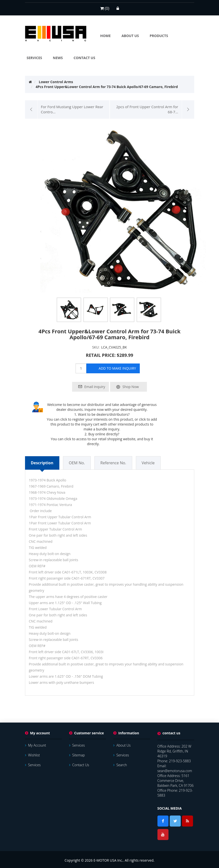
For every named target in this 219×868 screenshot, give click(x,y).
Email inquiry (95, 387)
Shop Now (131, 387)
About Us (122, 745)
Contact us (79, 765)
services (33, 765)
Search (120, 765)
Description (42, 463)
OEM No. (77, 463)
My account (36, 745)
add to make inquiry (117, 368)
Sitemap (77, 755)
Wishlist (32, 755)
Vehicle (148, 463)
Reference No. (113, 463)
